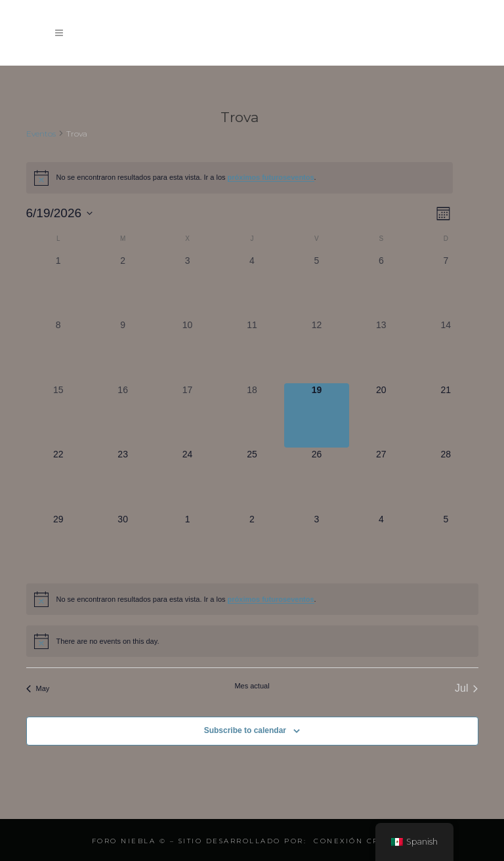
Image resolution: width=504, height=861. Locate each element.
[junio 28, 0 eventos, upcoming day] (446, 480)
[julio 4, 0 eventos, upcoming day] (381, 545)
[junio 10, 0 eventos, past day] (187, 350)
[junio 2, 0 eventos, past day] (123, 286)
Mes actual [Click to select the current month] (252, 686)
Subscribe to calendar (245, 730)
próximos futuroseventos (271, 177)
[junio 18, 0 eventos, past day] (252, 415)
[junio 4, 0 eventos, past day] (252, 286)
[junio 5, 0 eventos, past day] (316, 286)
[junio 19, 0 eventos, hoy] (316, 415)
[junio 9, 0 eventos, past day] (123, 350)
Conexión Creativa (363, 841)
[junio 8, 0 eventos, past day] (58, 350)
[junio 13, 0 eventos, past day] (381, 350)
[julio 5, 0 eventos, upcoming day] (446, 545)
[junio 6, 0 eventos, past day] (381, 286)
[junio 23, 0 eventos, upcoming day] (123, 480)
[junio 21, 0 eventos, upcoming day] (446, 415)
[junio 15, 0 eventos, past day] (58, 415)
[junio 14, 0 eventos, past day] (446, 350)
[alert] (240, 178)
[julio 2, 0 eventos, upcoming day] (252, 545)
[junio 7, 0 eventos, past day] (446, 286)
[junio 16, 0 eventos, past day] (123, 415)
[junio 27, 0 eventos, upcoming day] (381, 480)
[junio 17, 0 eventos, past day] (187, 415)
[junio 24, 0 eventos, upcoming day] (187, 480)
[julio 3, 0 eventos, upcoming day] (316, 545)
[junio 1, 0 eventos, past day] (58, 286)
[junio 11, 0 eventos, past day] (252, 350)
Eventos (41, 134)
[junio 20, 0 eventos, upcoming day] (381, 415)
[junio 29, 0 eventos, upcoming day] (58, 545)
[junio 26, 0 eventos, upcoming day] (316, 480)
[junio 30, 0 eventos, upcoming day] (123, 545)
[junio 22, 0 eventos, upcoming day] (58, 480)
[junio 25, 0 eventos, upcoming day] (252, 480)
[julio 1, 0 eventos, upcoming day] (187, 545)
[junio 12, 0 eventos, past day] (316, 350)
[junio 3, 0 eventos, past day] (187, 286)
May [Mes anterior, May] (38, 688)
